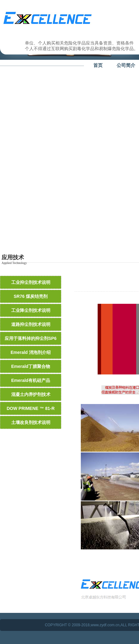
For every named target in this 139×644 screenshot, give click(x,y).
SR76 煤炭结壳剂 (31, 296)
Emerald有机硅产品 (31, 380)
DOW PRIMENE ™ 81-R (30, 408)
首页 (98, 65)
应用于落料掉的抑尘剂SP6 (30, 338)
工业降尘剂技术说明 (31, 310)
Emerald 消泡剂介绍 (31, 352)
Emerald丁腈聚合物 (31, 366)
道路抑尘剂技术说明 (31, 324)
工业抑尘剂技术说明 (31, 282)
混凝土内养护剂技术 (31, 394)
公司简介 (126, 65)
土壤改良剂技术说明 (31, 422)
